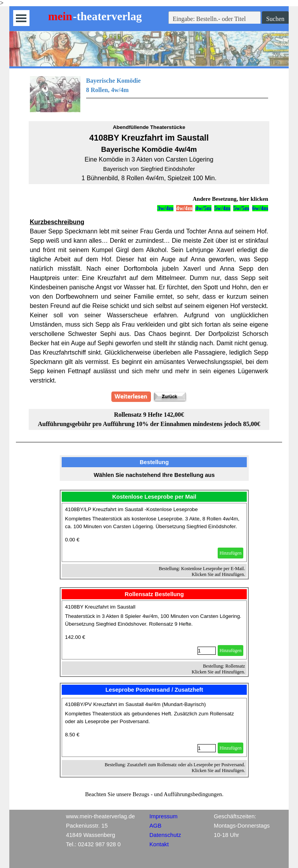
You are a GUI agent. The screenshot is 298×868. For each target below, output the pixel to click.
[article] (154, 532)
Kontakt (159, 844)
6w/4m (260, 208)
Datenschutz (165, 835)
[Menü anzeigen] (21, 18)
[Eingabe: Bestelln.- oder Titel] (215, 19)
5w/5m (241, 208)
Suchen (275, 19)
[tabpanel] (149, 94)
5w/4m (222, 208)
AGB (155, 826)
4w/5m (203, 208)
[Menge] (207, 651)
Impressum (163, 816)
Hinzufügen (231, 553)
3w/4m (165, 208)
